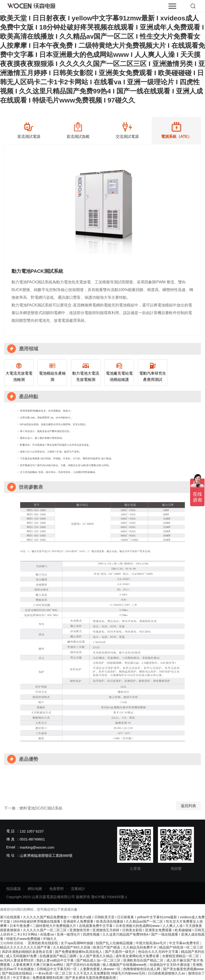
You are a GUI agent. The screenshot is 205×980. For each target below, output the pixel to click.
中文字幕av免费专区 (185, 943)
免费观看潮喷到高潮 (48, 978)
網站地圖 (35, 889)
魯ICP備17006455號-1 (109, 897)
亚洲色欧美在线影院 (43, 943)
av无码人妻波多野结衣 (17, 960)
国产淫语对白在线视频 (84, 965)
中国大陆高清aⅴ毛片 (151, 943)
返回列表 (188, 806)
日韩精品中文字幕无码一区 (57, 969)
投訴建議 (13, 889)
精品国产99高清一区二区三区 (181, 947)
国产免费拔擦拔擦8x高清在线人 (79, 952)
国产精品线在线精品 (18, 973)
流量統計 (78, 889)
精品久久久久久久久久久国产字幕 (26, 947)
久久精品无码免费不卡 (140, 947)
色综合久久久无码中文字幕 (159, 952)
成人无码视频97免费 (22, 956)
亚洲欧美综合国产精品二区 (144, 960)
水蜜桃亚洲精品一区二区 (181, 956)
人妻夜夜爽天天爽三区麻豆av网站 (39, 965)
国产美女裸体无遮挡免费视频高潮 (91, 978)
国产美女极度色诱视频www (183, 969)
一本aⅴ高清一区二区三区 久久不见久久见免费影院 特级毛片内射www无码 (90, 973)
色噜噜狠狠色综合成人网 (142, 969)
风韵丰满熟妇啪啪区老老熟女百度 (28, 952)
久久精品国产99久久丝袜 (72, 947)
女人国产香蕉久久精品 (96, 956)
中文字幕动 (22, 978)
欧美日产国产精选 (107, 947)
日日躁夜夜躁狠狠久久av (167, 973)
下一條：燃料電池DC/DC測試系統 (33, 808)
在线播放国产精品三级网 (58, 956)
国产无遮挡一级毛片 (121, 952)
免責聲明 (56, 889)
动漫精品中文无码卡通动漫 (170, 965)
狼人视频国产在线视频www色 (125, 965)
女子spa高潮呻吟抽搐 (77, 943)
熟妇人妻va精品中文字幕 (56, 960)
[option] (29, 131)
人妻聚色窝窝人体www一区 (101, 969)
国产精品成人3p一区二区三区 (99, 960)
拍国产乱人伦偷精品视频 (115, 943)
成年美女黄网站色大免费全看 (138, 956)
